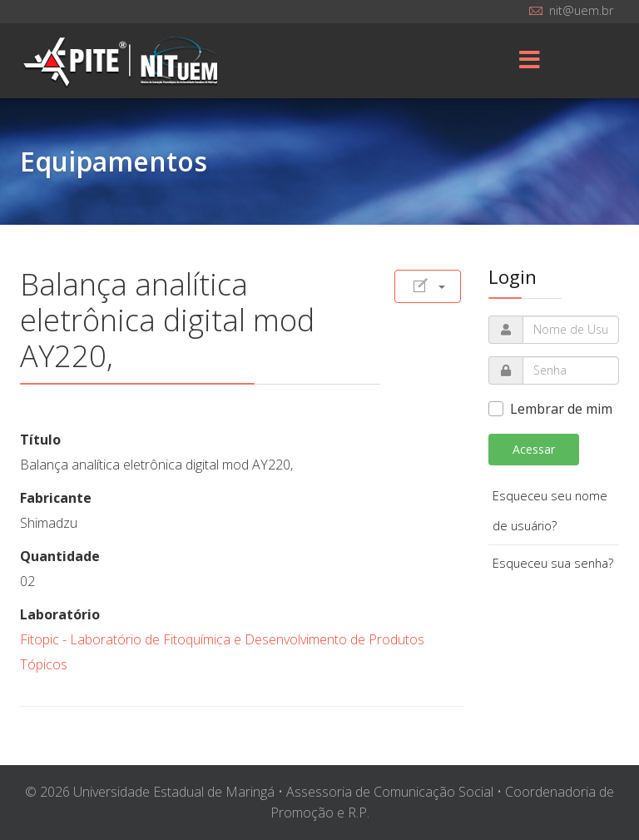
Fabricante (56, 498)
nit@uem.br (581, 10)
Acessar (534, 449)
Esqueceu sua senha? (553, 563)
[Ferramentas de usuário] (428, 286)
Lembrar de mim (561, 409)
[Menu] (530, 61)
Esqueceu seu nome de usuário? (550, 511)
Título (40, 440)
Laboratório (60, 614)
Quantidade (60, 556)
